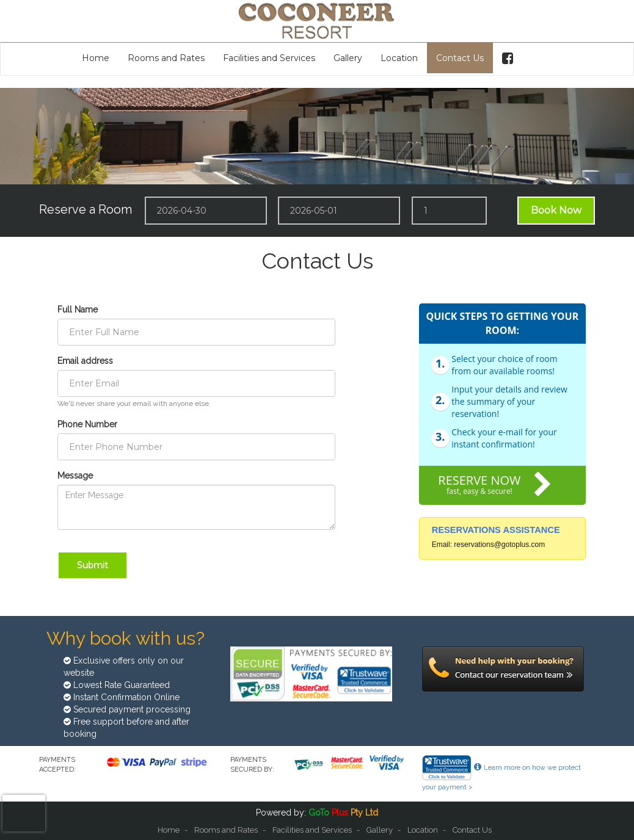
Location (399, 58)
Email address (85, 361)
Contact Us (460, 58)
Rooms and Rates (166, 58)
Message (75, 476)
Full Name (78, 310)
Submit (93, 565)
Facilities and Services (269, 58)
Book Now (556, 210)
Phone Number (87, 424)
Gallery (348, 58)
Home (96, 58)
